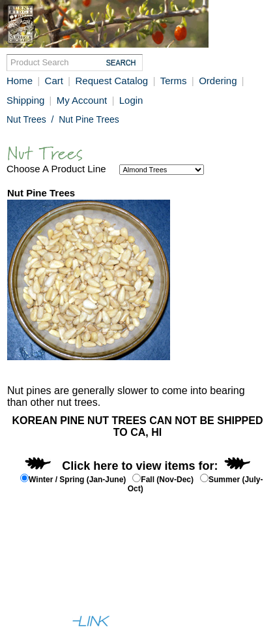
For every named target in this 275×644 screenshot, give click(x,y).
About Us (29, 572)
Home (20, 81)
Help (67, 572)
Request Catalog (111, 81)
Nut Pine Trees (89, 119)
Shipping (27, 100)
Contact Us (109, 572)
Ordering (219, 81)
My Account (82, 100)
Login (131, 100)
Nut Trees (26, 119)
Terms (174, 81)
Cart (54, 81)
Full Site (26, 596)
